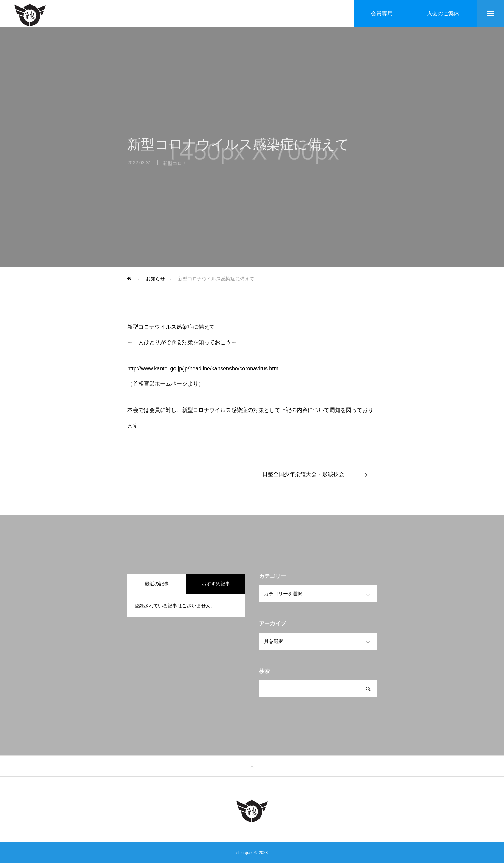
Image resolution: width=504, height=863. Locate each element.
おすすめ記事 (216, 584)
